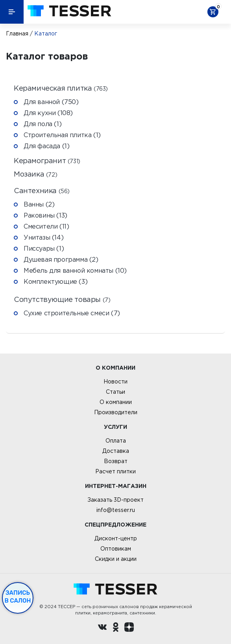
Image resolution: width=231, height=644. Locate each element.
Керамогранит (47, 161)
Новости (115, 382)
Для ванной (51, 102)
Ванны (39, 204)
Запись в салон (18, 597)
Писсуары (44, 248)
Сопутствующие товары (62, 300)
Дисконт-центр (116, 538)
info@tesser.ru (116, 510)
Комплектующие (55, 281)
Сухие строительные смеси (72, 313)
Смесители (46, 226)
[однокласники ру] (116, 628)
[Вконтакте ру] (102, 628)
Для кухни (48, 113)
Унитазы (43, 237)
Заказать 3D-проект (115, 500)
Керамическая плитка (61, 88)
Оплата (116, 441)
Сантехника (42, 191)
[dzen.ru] (129, 628)
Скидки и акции (116, 559)
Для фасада (46, 146)
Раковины (45, 215)
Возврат (116, 461)
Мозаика (35, 174)
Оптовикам (116, 549)
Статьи (115, 392)
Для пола (43, 124)
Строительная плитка (62, 135)
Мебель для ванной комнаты (75, 270)
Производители (116, 412)
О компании (116, 402)
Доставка (116, 451)
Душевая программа (61, 259)
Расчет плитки (115, 471)
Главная (17, 34)
